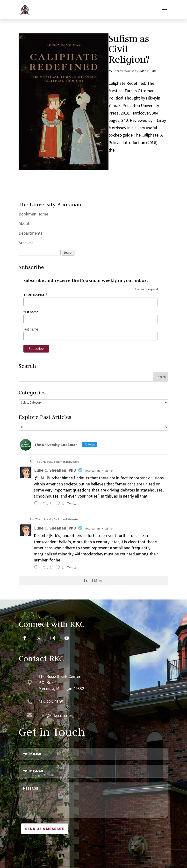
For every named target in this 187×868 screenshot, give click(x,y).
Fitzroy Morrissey (126, 71)
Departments (31, 233)
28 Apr (109, 471)
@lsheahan (93, 471)
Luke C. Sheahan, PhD (55, 470)
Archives (26, 243)
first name (31, 312)
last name (31, 329)
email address (35, 295)
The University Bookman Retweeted (57, 462)
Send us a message (45, 829)
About (24, 223)
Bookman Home (33, 214)
